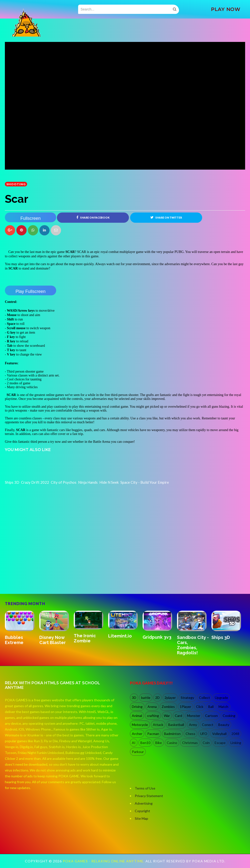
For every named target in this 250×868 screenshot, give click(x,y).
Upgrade (221, 698)
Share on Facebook (93, 217)
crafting (153, 716)
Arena (152, 707)
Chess (190, 734)
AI (134, 743)
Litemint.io (120, 636)
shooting (16, 184)
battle (146, 698)
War (167, 716)
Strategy (187, 698)
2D (157, 698)
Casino (172, 743)
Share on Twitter (166, 217)
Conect (208, 725)
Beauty (224, 725)
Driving (137, 707)
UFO (204, 734)
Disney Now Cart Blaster (52, 640)
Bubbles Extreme (14, 640)
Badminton (172, 734)
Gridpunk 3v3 (157, 637)
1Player (185, 707)
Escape (220, 743)
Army (193, 725)
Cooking (229, 716)
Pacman (153, 734)
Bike (159, 743)
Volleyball (219, 734)
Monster (194, 716)
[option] (22, 628)
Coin (206, 743)
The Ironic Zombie (85, 638)
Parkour (138, 752)
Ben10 (145, 743)
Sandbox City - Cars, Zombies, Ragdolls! (193, 645)
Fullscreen (30, 218)
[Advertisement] (42, 573)
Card (178, 716)
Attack (158, 725)
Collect (204, 698)
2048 (235, 734)
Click (200, 707)
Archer (137, 734)
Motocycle (140, 725)
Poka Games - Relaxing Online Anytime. (104, 861)
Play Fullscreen (30, 291)
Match (223, 707)
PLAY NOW (226, 9)
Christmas (190, 743)
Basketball (176, 725)
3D (134, 698)
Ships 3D (221, 637)
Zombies (168, 707)
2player (170, 698)
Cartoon (211, 716)
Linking (236, 743)
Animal (137, 716)
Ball (211, 707)
